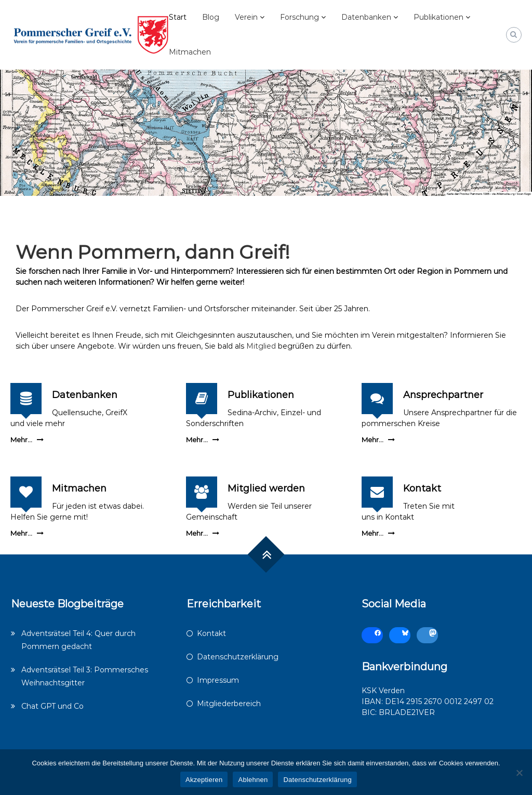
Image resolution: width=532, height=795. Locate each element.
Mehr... (21, 440)
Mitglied (261, 346)
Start (178, 17)
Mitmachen (190, 52)
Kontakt (422, 488)
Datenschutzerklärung (238, 657)
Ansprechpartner (443, 395)
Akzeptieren (204, 780)
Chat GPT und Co (52, 706)
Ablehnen (253, 780)
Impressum (218, 680)
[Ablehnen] (519, 773)
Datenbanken (366, 17)
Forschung (300, 17)
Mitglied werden (266, 488)
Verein (246, 17)
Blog (211, 17)
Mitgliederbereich (229, 704)
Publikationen (438, 17)
